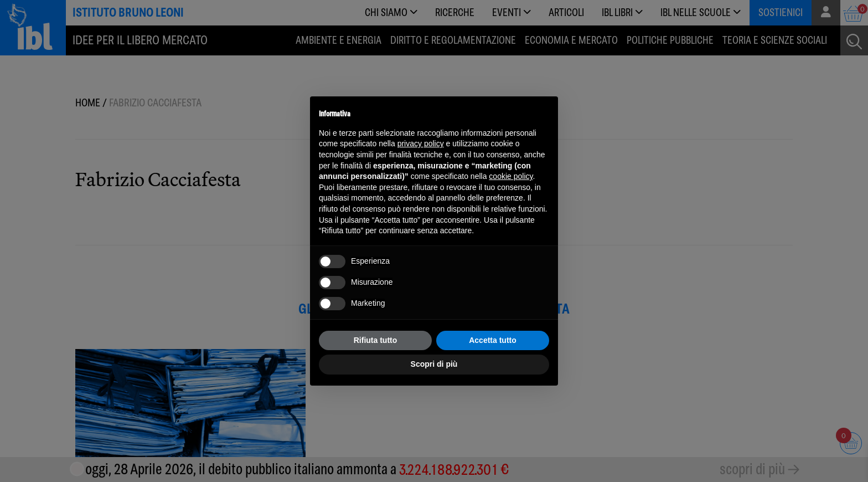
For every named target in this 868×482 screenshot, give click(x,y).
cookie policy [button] (511, 176)
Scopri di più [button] (434, 364)
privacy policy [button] (421, 143)
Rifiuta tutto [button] (376, 340)
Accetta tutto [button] (493, 340)
